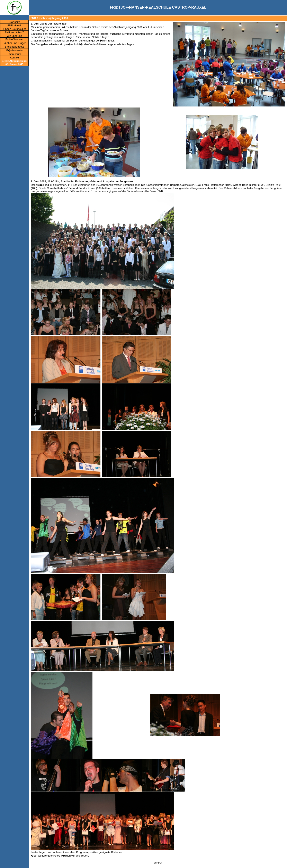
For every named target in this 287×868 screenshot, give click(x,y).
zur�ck (158, 863)
